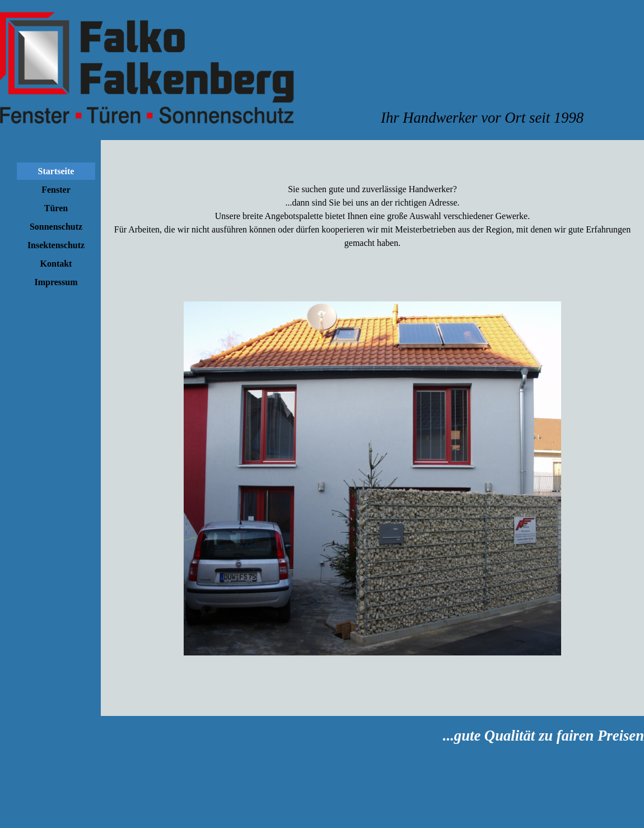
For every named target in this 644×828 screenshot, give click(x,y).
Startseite (56, 171)
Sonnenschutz (56, 227)
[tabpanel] (512, 118)
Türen (56, 208)
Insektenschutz (56, 245)
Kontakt (56, 264)
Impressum (56, 282)
